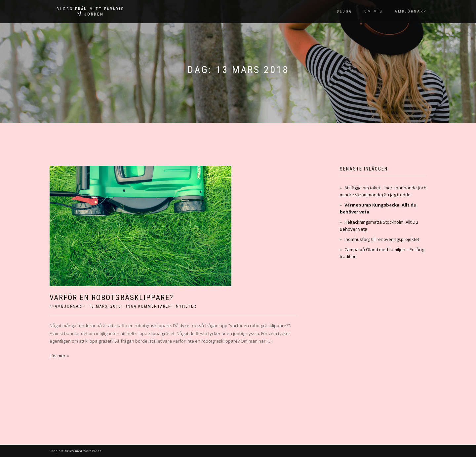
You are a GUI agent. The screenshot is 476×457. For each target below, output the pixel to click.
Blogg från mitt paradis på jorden (90, 12)
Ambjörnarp (411, 11)
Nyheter (186, 306)
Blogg (345, 11)
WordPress (92, 451)
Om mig (374, 11)
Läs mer (58, 356)
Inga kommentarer (148, 306)
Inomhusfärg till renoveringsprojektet (382, 239)
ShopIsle (57, 451)
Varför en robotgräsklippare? (112, 298)
